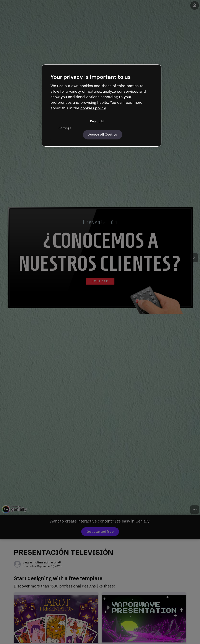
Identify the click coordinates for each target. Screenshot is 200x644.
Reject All (97, 121)
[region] (102, 105)
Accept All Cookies (103, 134)
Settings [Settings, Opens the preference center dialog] (65, 128)
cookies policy (93, 108)
